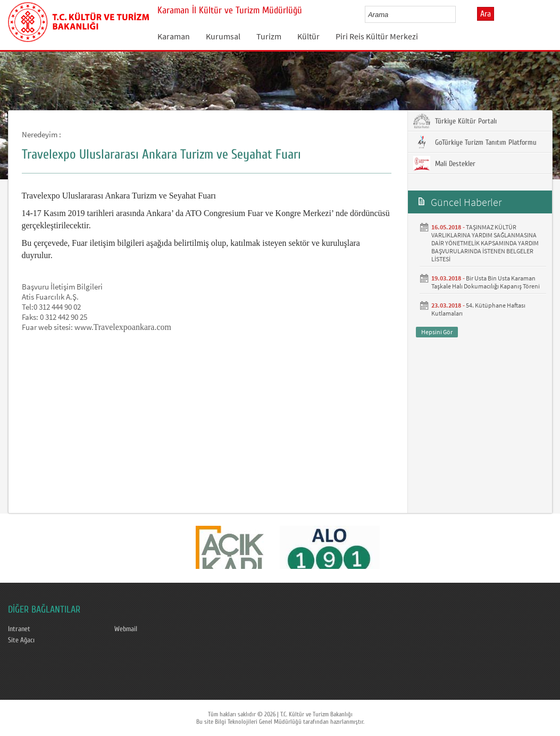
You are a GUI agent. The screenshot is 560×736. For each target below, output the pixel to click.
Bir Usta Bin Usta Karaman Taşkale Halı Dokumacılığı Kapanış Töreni (486, 282)
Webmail (126, 629)
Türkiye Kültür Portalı (455, 121)
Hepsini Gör (437, 332)
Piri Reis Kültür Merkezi (377, 36)
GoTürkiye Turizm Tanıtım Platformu (475, 142)
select (459, 14)
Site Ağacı (21, 640)
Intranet (19, 629)
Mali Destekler (444, 163)
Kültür (308, 36)
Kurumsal (223, 36)
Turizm (269, 36)
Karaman (174, 36)
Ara (486, 14)
